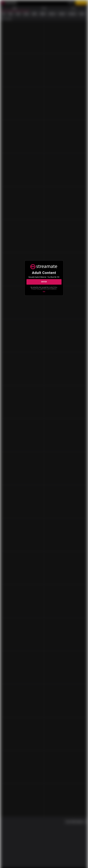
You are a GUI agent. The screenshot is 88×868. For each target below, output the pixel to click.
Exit (44, 293)
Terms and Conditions (44, 290)
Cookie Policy (37, 288)
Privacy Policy (47, 288)
